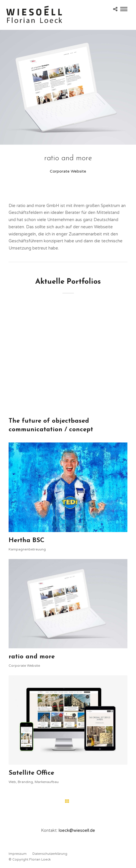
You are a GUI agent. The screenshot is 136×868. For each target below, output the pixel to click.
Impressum (18, 854)
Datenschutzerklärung (50, 854)
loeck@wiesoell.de (77, 830)
